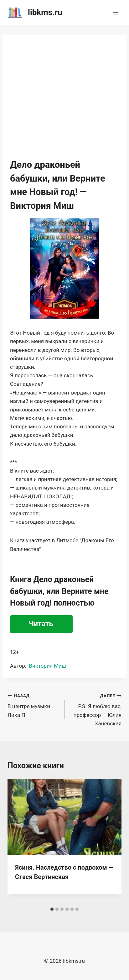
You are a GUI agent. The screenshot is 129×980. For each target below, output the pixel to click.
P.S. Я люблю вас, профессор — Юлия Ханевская (96, 709)
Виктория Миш (47, 666)
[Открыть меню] (116, 12)
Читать (41, 624)
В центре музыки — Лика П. (33, 705)
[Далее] (110, 841)
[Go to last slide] (19, 841)
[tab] (52, 909)
